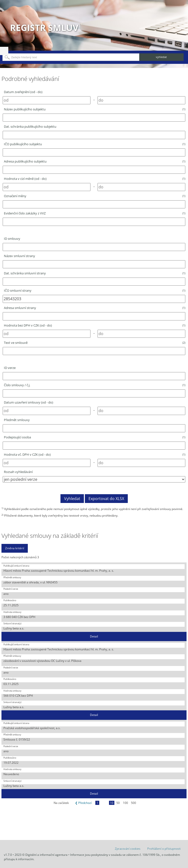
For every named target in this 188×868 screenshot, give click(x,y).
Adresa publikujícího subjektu (95, 161)
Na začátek (61, 803)
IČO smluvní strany (95, 290)
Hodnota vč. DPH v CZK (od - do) (95, 454)
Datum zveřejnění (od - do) (23, 92)
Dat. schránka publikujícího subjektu (30, 126)
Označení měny (95, 196)
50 (118, 803)
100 (125, 803)
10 (112, 803)
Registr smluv (44, 28)
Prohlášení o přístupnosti (164, 849)
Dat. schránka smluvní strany (95, 273)
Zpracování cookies (128, 849)
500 (134, 803)
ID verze (10, 368)
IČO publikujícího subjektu (95, 144)
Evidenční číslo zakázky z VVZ (95, 213)
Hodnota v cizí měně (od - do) (95, 179)
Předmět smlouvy (17, 420)
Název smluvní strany (20, 256)
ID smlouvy (12, 239)
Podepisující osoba (95, 437)
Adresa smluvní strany (95, 308)
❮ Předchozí (83, 803)
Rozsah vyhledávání (18, 472)
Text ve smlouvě (95, 343)
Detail (94, 636)
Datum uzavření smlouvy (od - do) (29, 402)
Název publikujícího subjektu (95, 109)
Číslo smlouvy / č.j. (95, 385)
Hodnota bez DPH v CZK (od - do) (95, 325)
